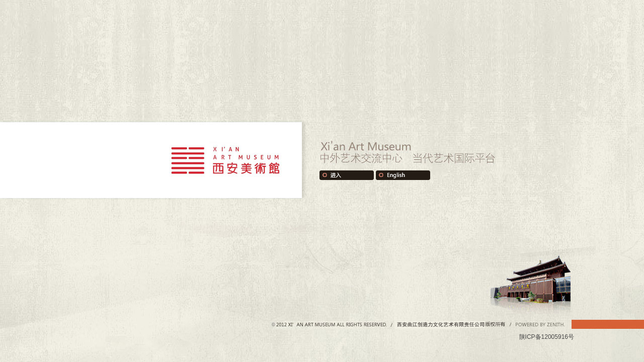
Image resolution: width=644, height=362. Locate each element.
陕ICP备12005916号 (547, 337)
